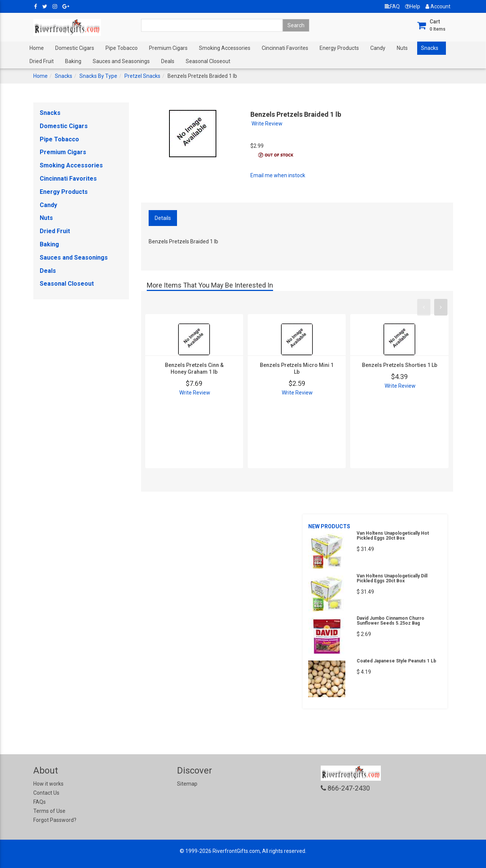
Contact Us (46, 793)
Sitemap (187, 784)
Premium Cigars (168, 48)
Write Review (267, 124)
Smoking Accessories (225, 48)
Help (413, 6)
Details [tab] (163, 218)
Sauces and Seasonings (121, 61)
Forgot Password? (55, 820)
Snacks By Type (98, 76)
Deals (168, 61)
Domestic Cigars (75, 48)
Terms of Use (49, 811)
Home (37, 48)
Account (438, 6)
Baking (73, 61)
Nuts (402, 48)
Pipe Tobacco (122, 48)
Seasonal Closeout (208, 61)
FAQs (40, 802)
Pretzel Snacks (142, 76)
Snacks (430, 48)
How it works (48, 784)
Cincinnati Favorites (285, 48)
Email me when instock (278, 175)
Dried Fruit (42, 61)
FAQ (392, 6)
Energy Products (339, 48)
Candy (378, 48)
